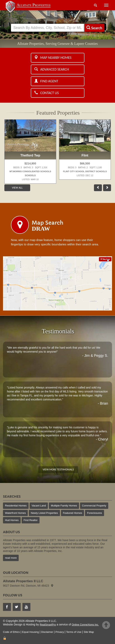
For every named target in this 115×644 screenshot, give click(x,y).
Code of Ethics (11, 632)
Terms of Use (74, 632)
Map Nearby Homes (53, 58)
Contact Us (47, 93)
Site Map (89, 632)
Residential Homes (16, 506)
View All (17, 188)
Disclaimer (47, 632)
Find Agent (46, 81)
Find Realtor (31, 520)
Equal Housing (30, 632)
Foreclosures (94, 513)
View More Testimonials (58, 469)
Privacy (60, 632)
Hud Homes (12, 520)
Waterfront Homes (15, 513)
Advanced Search (52, 69)
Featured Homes (73, 513)
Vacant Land (39, 506)
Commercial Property (94, 506)
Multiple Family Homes (64, 506)
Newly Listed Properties (44, 513)
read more (11, 558)
